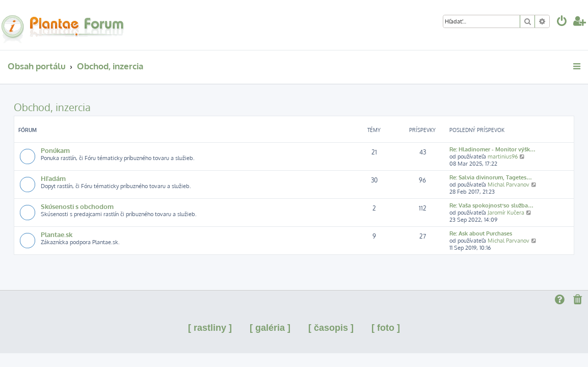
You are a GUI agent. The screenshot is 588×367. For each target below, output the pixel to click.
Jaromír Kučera (506, 213)
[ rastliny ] (210, 328)
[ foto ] (386, 328)
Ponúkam (55, 150)
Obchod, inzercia (52, 107)
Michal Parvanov (509, 185)
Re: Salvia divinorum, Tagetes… (491, 177)
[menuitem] (562, 22)
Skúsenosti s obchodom (77, 206)
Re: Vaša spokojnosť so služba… (491, 205)
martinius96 (503, 156)
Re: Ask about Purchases (481, 233)
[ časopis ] (331, 328)
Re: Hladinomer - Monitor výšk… (492, 149)
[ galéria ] (270, 328)
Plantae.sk (57, 234)
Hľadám (53, 178)
